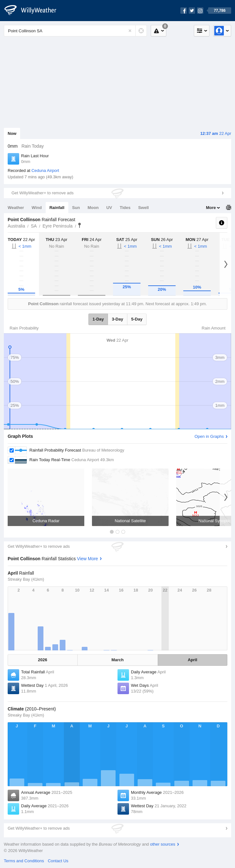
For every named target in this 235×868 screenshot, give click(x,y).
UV (109, 208)
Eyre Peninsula (57, 226)
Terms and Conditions (24, 861)
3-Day (117, 319)
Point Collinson (80, 225)
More (211, 208)
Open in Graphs (209, 436)
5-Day (137, 319)
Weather (16, 208)
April (193, 660)
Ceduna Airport (45, 170)
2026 (43, 660)
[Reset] (130, 31)
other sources (163, 844)
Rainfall (57, 208)
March (117, 660)
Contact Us (58, 861)
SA (34, 226)
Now (12, 133)
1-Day (98, 319)
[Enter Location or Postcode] (75, 31)
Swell (144, 208)
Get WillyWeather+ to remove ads (42, 193)
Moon (93, 208)
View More (87, 559)
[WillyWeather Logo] (34, 11)
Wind (37, 208)
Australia (16, 226)
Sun (76, 208)
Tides (125, 208)
